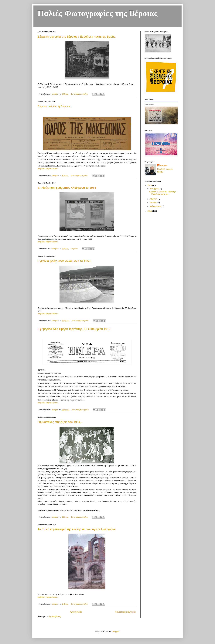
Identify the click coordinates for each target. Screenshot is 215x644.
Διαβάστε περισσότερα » (48, 169)
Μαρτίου (154, 203)
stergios (164, 165)
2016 (150, 185)
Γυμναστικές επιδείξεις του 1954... (60, 422)
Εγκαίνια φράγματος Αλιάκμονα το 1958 (64, 261)
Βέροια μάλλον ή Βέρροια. (55, 106)
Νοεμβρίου (155, 189)
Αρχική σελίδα (76, 612)
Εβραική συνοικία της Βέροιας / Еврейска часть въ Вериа (77, 37)
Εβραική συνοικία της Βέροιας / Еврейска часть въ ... (163, 193)
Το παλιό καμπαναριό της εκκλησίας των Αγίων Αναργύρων (77, 529)
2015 (150, 211)
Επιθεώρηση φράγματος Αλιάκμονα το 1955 (67, 188)
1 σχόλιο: (75, 249)
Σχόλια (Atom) (55, 617)
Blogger (116, 632)
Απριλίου (154, 199)
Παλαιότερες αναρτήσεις (125, 612)
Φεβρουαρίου (156, 206)
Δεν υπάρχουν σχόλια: (80, 94)
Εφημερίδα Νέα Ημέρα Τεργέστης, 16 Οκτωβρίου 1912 (74, 329)
